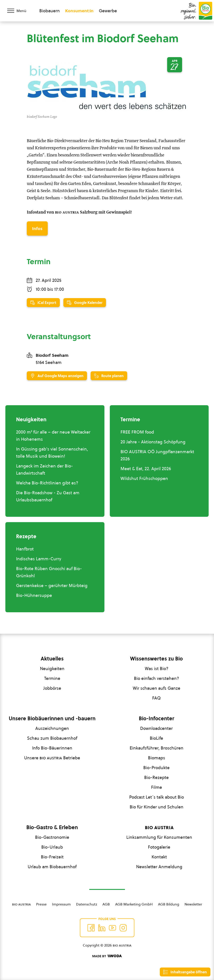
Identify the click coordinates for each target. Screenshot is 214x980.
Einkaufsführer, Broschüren (157, 748)
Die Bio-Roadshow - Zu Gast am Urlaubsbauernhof (48, 496)
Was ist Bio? (157, 669)
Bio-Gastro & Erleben (52, 827)
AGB (106, 904)
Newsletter (193, 904)
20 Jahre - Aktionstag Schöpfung (153, 442)
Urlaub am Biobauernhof (52, 867)
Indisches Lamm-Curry (39, 559)
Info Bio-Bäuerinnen (52, 748)
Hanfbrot (25, 549)
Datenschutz (87, 904)
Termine (52, 678)
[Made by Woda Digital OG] (107, 956)
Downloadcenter (156, 728)
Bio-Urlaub (52, 847)
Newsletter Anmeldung (159, 867)
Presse (41, 904)
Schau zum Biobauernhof (52, 738)
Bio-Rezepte (156, 777)
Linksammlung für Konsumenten (159, 837)
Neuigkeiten (52, 669)
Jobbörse (52, 688)
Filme (157, 787)
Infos (37, 228)
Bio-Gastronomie (52, 837)
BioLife (156, 738)
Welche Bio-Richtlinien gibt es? (47, 483)
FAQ (156, 698)
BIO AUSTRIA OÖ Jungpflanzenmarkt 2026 (157, 455)
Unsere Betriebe (52, 758)
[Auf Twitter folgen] (102, 928)
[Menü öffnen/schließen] (20, 11)
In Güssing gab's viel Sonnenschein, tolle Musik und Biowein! (52, 453)
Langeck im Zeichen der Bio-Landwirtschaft (45, 469)
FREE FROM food (137, 432)
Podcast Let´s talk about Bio (157, 797)
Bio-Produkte (156, 768)
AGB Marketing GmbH (134, 904)
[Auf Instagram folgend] (123, 928)
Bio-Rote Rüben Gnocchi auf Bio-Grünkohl (49, 572)
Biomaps (157, 758)
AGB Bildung (169, 904)
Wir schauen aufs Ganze (157, 688)
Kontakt (159, 857)
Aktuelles (52, 659)
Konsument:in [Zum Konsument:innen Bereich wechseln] (79, 11)
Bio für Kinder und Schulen (157, 807)
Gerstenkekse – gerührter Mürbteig (52, 586)
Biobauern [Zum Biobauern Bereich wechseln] (50, 11)
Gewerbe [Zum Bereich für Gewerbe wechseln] (108, 11)
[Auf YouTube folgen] (112, 928)
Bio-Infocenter (157, 718)
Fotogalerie (159, 847)
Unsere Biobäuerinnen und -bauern (52, 718)
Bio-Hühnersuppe (34, 595)
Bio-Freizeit (52, 857)
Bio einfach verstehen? (156, 678)
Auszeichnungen (52, 728)
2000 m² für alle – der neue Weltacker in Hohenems (53, 436)
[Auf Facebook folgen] (91, 928)
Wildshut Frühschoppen (144, 478)
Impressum (61, 904)
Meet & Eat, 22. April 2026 (146, 469)
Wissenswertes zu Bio (156, 659)
